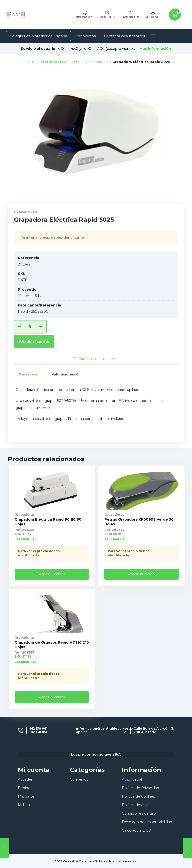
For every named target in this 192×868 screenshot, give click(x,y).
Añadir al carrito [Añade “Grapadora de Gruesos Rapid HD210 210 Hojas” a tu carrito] (52, 697)
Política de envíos (137, 805)
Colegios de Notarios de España (38, 36)
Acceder (25, 779)
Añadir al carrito (34, 360)
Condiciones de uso (139, 813)
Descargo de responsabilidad (147, 822)
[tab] (30, 392)
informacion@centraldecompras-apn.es (105, 730)
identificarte (73, 256)
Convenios (79, 779)
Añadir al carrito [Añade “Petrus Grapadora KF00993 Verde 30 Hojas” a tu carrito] (142, 574)
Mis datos (26, 796)
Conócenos (86, 36)
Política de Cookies (138, 796)
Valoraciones (65, 392)
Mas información (155, 49)
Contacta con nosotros (125, 36)
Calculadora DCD (137, 830)
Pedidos (25, 788)
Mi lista (24, 805)
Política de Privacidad (141, 788)
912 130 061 (39, 729)
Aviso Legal (132, 779)
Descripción (30, 392)
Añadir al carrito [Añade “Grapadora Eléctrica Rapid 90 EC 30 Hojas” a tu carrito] (52, 574)
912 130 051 (38, 732)
